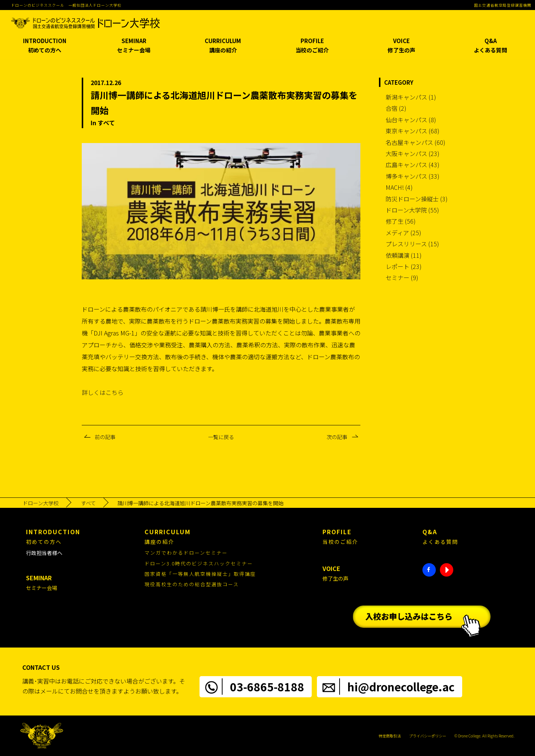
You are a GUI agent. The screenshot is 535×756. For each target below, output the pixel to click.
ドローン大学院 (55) (412, 210)
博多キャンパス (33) (413, 176)
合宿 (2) (396, 108)
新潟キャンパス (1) (411, 97)
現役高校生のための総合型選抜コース (192, 584)
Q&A (490, 46)
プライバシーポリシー (428, 736)
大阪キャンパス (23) (413, 153)
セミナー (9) (402, 278)
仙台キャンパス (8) (411, 120)
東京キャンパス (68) (413, 131)
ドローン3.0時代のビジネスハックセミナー (199, 563)
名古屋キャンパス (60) (416, 142)
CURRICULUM (223, 46)
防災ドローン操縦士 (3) (417, 199)
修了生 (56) (401, 221)
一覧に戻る (221, 437)
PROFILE (312, 46)
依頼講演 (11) (404, 255)
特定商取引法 (390, 736)
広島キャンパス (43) (413, 165)
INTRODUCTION (45, 46)
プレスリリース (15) (412, 244)
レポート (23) (404, 266)
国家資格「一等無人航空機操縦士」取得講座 (200, 574)
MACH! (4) (399, 187)
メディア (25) (403, 233)
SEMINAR (134, 46)
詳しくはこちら (103, 392)
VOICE (401, 46)
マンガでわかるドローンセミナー (186, 553)
